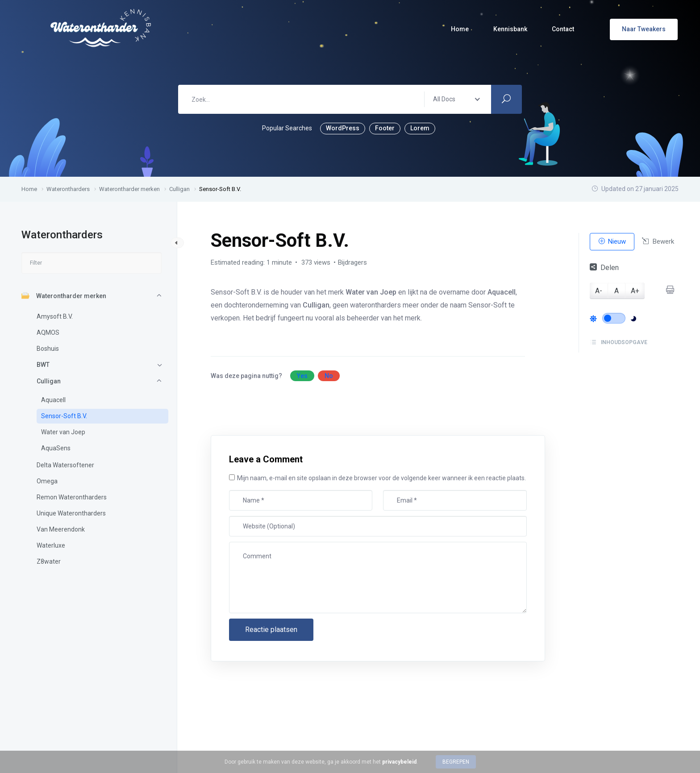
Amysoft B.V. (55, 316)
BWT (43, 365)
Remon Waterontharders (72, 497)
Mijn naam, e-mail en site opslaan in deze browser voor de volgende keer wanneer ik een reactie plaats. (381, 478)
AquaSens (56, 448)
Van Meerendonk (61, 529)
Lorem (420, 128)
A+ (635, 291)
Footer (385, 128)
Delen (604, 268)
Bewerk (658, 241)
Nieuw (612, 241)
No (329, 376)
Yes (302, 376)
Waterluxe (51, 545)
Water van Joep (63, 432)
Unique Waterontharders (71, 513)
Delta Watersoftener (65, 465)
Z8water (49, 561)
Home (460, 29)
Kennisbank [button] (510, 29)
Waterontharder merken (64, 295)
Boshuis (48, 349)
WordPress (343, 128)
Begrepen (456, 762)
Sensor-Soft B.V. (64, 416)
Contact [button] (563, 29)
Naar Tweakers (644, 29)
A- (599, 291)
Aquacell (53, 400)
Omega (47, 481)
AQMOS (48, 332)
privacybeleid (399, 762)
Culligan (49, 381)
